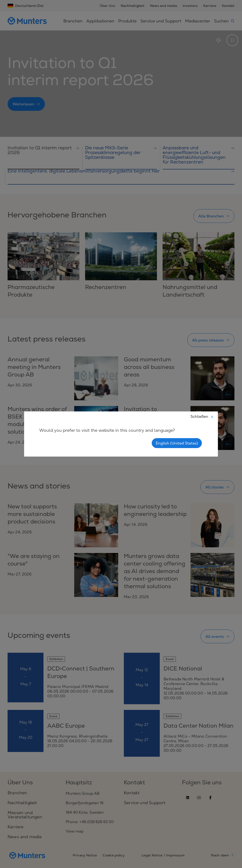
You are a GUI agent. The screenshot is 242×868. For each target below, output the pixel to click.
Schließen (202, 416)
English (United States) (177, 443)
